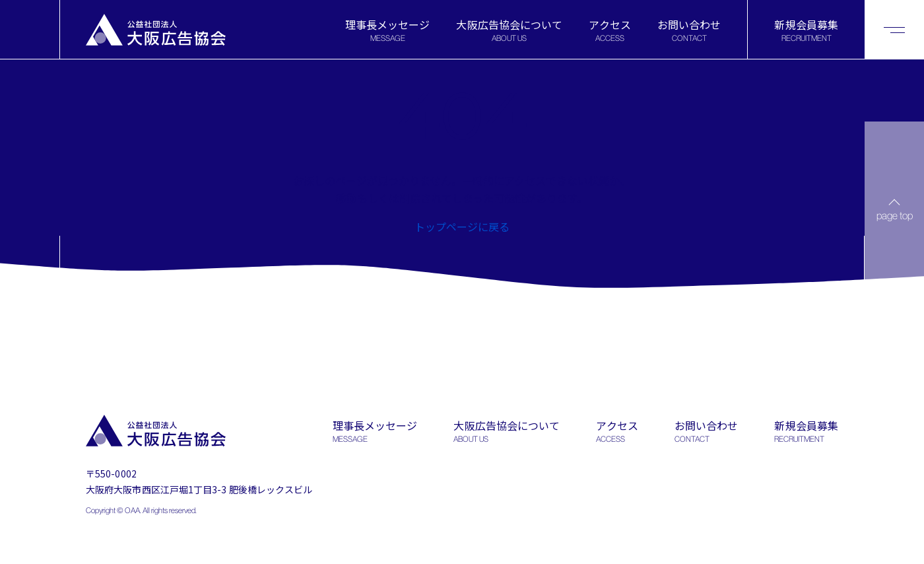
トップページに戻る (462, 227)
